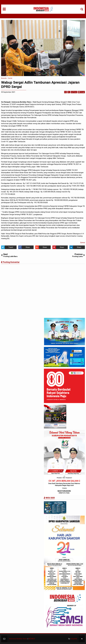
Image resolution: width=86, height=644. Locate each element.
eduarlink (74, 639)
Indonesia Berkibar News (18, 639)
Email (81, 92)
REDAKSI (32, 639)
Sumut (82, 243)
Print (74, 92)
